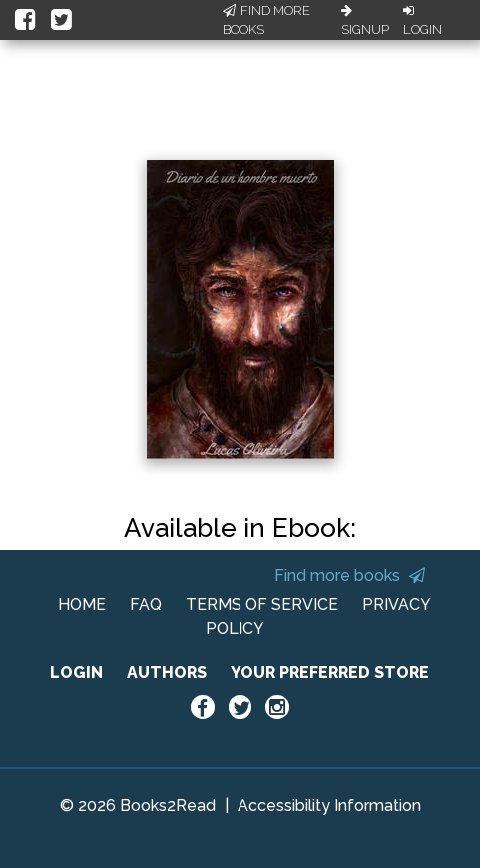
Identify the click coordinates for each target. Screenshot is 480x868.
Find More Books (266, 20)
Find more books (350, 576)
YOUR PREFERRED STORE (330, 673)
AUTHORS (167, 673)
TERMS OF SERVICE (262, 605)
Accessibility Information (329, 806)
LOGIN (76, 673)
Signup (365, 21)
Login (423, 21)
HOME (82, 605)
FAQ (146, 605)
